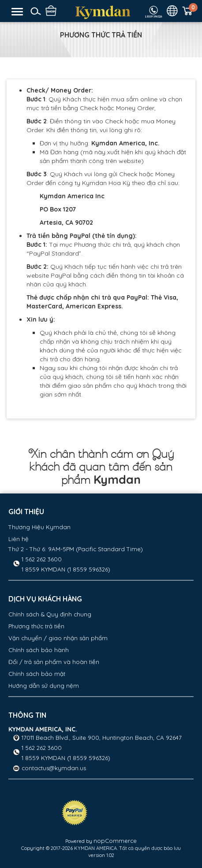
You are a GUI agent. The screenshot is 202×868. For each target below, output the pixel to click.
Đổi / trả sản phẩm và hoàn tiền (54, 662)
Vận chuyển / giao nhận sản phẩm (58, 638)
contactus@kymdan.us (54, 768)
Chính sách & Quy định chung (50, 614)
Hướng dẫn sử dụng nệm (44, 686)
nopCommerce (115, 841)
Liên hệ (19, 539)
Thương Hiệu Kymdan (39, 527)
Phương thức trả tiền (36, 626)
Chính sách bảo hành (39, 650)
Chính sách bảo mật (37, 674)
